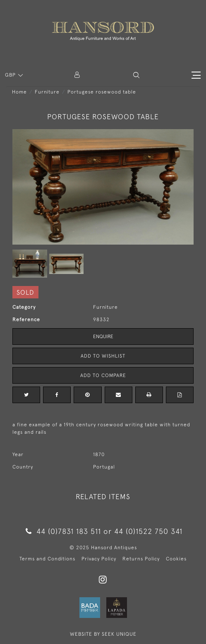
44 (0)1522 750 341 (148, 531)
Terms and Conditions (47, 559)
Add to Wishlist (103, 356)
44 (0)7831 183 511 (63, 531)
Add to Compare (103, 375)
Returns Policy (141, 559)
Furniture (47, 92)
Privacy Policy (99, 559)
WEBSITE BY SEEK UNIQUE (103, 634)
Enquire (103, 336)
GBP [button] (11, 75)
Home (19, 92)
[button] (136, 75)
